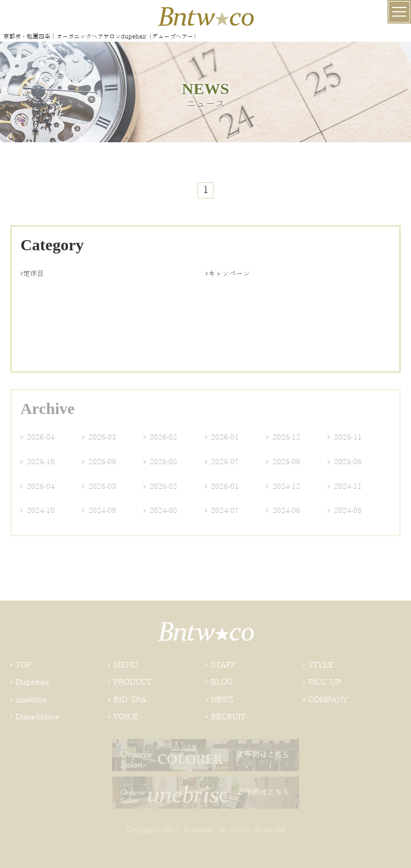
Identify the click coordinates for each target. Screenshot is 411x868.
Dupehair (33, 682)
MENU (125, 665)
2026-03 (99, 437)
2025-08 (161, 462)
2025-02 (161, 487)
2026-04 (37, 437)
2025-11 (345, 437)
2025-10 (37, 462)
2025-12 (283, 437)
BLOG (222, 682)
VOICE (126, 717)
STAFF (223, 665)
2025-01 (222, 487)
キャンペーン (228, 274)
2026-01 (222, 437)
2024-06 (283, 511)
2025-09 (99, 462)
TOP (23, 665)
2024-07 (222, 511)
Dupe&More (37, 717)
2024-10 (37, 511)
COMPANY (328, 700)
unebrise (31, 700)
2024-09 (99, 511)
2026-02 (161, 437)
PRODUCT (132, 682)
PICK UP (325, 682)
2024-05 (345, 511)
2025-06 (283, 462)
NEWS (222, 700)
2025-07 (222, 462)
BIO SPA (130, 700)
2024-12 (283, 487)
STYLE (321, 665)
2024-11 (345, 487)
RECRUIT (228, 717)
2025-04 (37, 487)
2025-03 (99, 487)
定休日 (32, 274)
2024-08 (161, 511)
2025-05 (345, 462)
